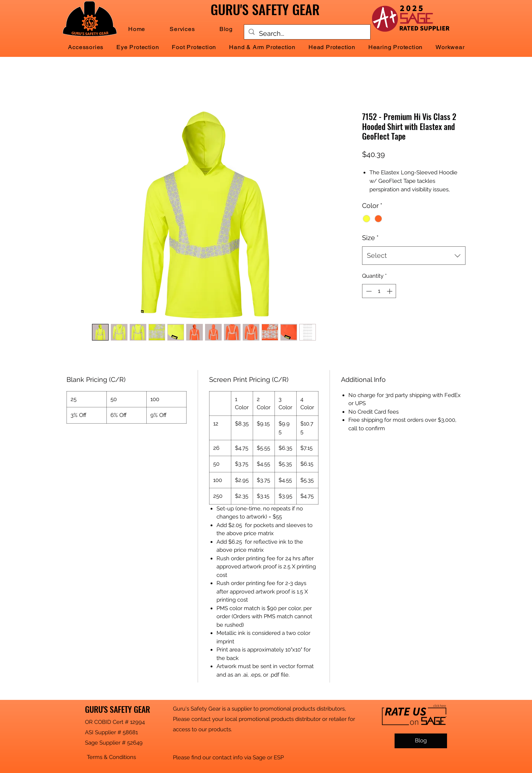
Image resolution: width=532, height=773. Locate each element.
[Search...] (307, 34)
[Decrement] (368, 291)
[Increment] (390, 291)
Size (370, 238)
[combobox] (414, 256)
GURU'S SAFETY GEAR (117, 709)
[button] (182, 29)
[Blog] (421, 741)
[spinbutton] (379, 291)
